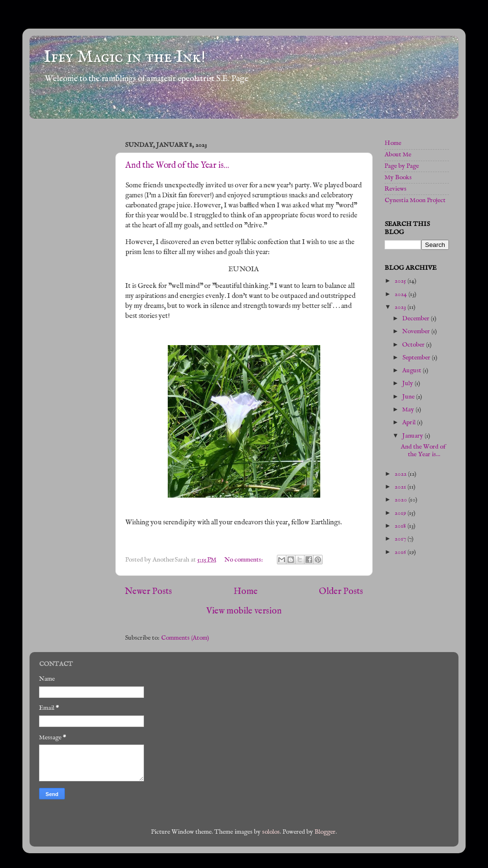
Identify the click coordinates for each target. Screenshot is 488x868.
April (410, 423)
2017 (401, 539)
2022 (401, 474)
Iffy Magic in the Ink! (125, 57)
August (412, 371)
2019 (401, 513)
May (409, 410)
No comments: (244, 560)
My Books (398, 178)
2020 (402, 500)
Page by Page (402, 166)
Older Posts (341, 592)
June (409, 397)
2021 (401, 487)
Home (246, 592)
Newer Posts (148, 592)
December (417, 319)
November (417, 332)
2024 (402, 294)
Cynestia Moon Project (415, 200)
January (413, 436)
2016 (401, 552)
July (408, 383)
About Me (398, 155)
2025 (401, 281)
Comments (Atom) (185, 638)
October (414, 345)
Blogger (325, 832)
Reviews (396, 189)
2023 (401, 307)
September (417, 358)
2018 (401, 526)
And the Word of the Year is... (177, 166)
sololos (271, 832)
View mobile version (244, 611)
